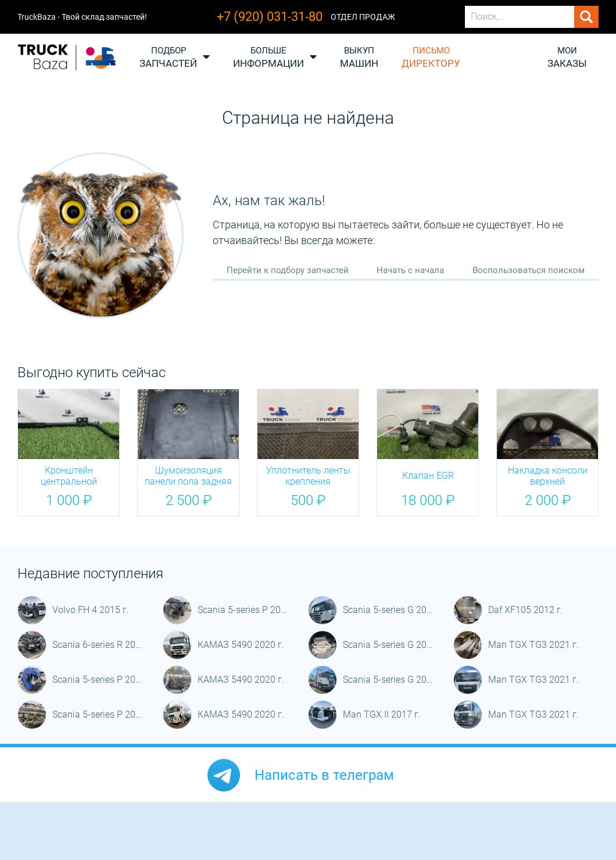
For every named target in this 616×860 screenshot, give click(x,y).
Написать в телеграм (324, 775)
